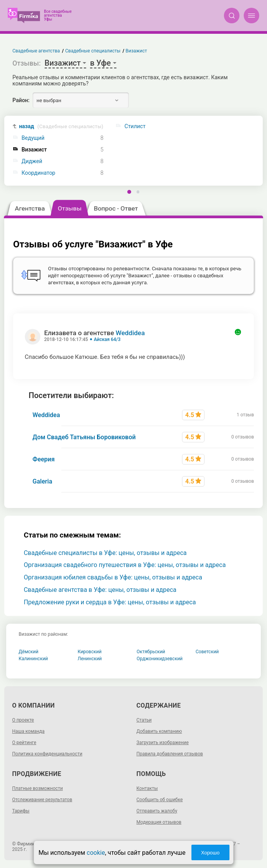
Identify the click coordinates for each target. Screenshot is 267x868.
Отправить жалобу (157, 811)
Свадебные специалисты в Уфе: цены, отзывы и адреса (105, 553)
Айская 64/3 (107, 339)
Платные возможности (37, 788)
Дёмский (29, 652)
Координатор (39, 173)
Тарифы (21, 811)
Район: (21, 100)
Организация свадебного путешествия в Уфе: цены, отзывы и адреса (125, 565)
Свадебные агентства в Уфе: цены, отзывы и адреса (100, 590)
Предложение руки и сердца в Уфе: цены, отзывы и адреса (110, 602)
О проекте (23, 720)
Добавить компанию (159, 731)
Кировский (90, 652)
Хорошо (210, 853)
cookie (96, 853)
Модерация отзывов (159, 822)
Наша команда (28, 731)
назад (61, 126)
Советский (207, 652)
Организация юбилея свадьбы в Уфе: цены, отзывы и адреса (113, 577)
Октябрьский (151, 652)
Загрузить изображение (163, 743)
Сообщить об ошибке (160, 800)
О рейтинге (24, 743)
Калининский (33, 659)
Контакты (147, 788)
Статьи (144, 720)
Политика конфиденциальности (47, 754)
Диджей (32, 161)
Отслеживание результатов (42, 800)
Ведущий (33, 138)
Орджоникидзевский (160, 659)
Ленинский (90, 659)
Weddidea (130, 333)
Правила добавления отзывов (170, 754)
